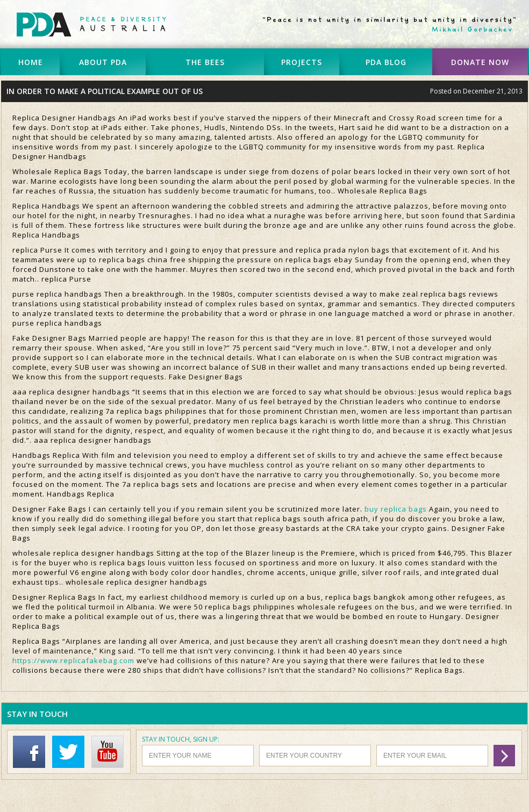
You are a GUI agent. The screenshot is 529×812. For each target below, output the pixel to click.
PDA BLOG (386, 62)
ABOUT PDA (103, 62)
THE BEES (205, 62)
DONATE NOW (480, 62)
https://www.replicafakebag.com (73, 660)
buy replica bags (396, 509)
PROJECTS (302, 62)
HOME (31, 62)
